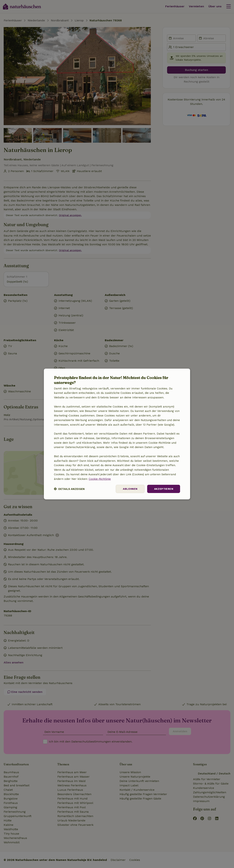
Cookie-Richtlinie (100, 479)
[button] (69, 489)
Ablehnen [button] (130, 489)
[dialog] (117, 434)
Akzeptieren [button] (164, 489)
